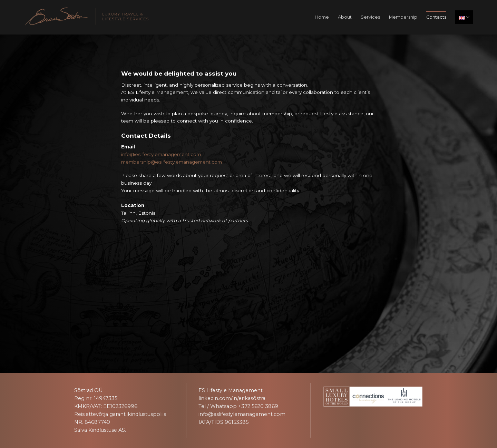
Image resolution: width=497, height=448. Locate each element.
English (464, 17)
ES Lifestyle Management (231, 390)
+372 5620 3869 (258, 406)
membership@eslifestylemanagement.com (172, 162)
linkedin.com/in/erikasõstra (232, 398)
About (345, 17)
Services (370, 17)
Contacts (436, 17)
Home (322, 17)
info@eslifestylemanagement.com (161, 154)
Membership (403, 17)
